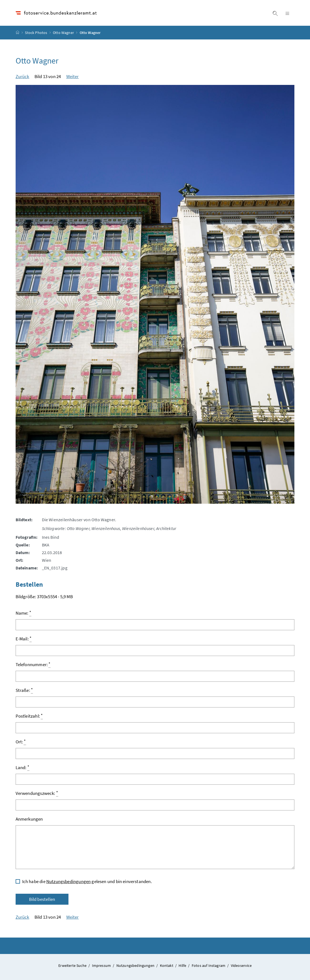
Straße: (24, 690)
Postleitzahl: (29, 716)
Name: (23, 613)
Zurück (22, 76)
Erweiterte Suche (73, 965)
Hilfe (183, 965)
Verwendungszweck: (37, 793)
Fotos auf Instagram (209, 965)
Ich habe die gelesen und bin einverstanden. (87, 881)
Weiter (73, 76)
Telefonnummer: (33, 664)
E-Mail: (24, 639)
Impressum (102, 965)
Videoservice (241, 965)
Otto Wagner (63, 33)
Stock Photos (36, 33)
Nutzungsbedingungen (68, 881)
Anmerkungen (29, 819)
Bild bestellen (42, 899)
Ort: (21, 742)
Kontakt (167, 965)
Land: (22, 767)
